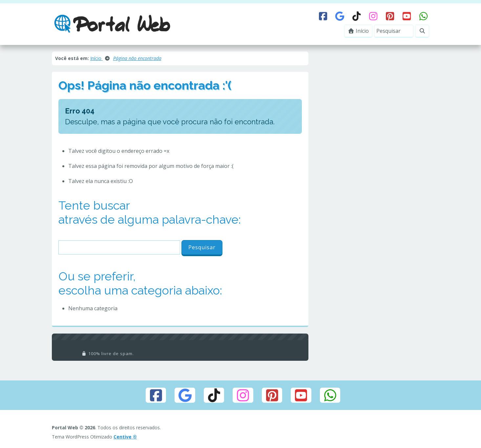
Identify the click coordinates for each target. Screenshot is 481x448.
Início (358, 31)
